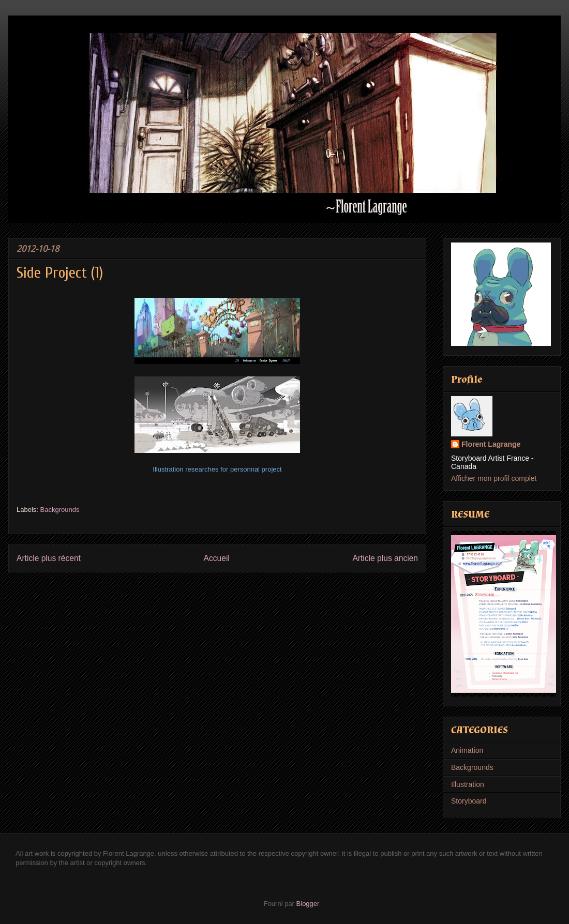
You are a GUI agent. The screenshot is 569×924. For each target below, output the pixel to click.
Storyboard (469, 801)
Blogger (308, 904)
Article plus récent (49, 558)
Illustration (468, 784)
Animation (467, 750)
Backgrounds (60, 510)
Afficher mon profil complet (494, 478)
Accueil (217, 558)
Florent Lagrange (491, 444)
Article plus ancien (385, 558)
